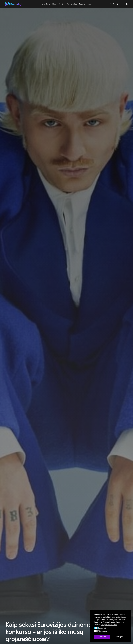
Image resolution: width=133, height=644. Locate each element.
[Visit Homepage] (14, 4)
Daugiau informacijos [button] (109, 625)
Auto (89, 4)
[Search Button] (127, 4)
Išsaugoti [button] (119, 637)
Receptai (82, 4)
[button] (96, 628)
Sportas (62, 4)
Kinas (54, 4)
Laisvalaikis (46, 4)
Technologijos (72, 4)
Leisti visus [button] (102, 637)
